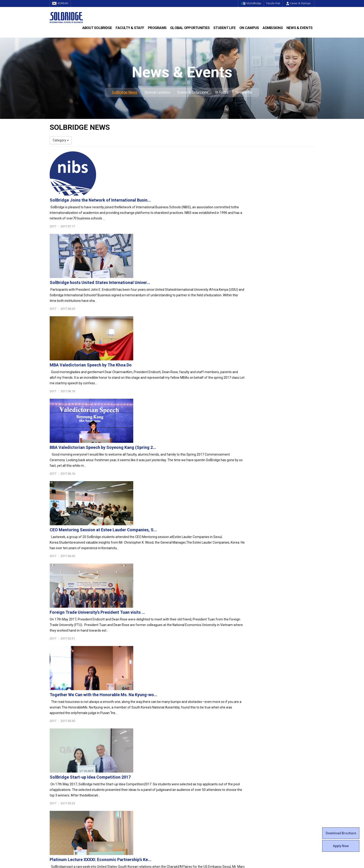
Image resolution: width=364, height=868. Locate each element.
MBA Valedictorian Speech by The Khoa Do (181, 253)
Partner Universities (132, 774)
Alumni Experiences (200, 755)
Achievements (60, 751)
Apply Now (341, 846)
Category (61, 140)
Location (56, 755)
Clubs (190, 746)
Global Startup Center (201, 741)
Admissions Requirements (273, 737)
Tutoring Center (197, 793)
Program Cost (264, 741)
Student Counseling (200, 788)
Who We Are (59, 737)
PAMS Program (129, 783)
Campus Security (198, 797)
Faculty (55, 774)
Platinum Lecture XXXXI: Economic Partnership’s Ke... (191, 546)
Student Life (224, 28)
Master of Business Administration (143, 741)
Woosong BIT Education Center (208, 760)
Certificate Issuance (200, 765)
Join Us (55, 783)
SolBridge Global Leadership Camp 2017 (179, 595)
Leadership (58, 741)
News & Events (299, 28)
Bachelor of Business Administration (144, 737)
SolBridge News (125, 92)
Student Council (197, 737)
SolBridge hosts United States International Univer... (190, 205)
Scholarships (263, 746)
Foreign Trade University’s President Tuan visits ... (188, 400)
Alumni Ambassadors (134, 793)
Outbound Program (132, 779)
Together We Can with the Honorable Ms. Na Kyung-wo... (194, 449)
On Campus (249, 28)
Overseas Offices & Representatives (144, 788)
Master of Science (131, 746)
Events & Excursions (193, 92)
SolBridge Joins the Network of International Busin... (191, 156)
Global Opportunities (190, 28)
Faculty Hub (272, 3)
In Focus (222, 92)
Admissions (273, 28)
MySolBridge (248, 3)
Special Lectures (157, 92)
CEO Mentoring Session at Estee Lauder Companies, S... (194, 351)
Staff (54, 779)
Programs (157, 28)
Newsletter (244, 92)
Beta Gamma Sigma (200, 751)
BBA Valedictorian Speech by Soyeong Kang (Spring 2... (193, 302)
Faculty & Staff (130, 28)
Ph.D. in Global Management (138, 751)
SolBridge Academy (132, 755)
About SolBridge (97, 28)
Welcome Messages (64, 746)
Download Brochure (341, 833)
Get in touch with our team (250, 712)
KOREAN (61, 3)
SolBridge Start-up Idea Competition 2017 (181, 497)
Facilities (192, 783)
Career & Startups (298, 3)
